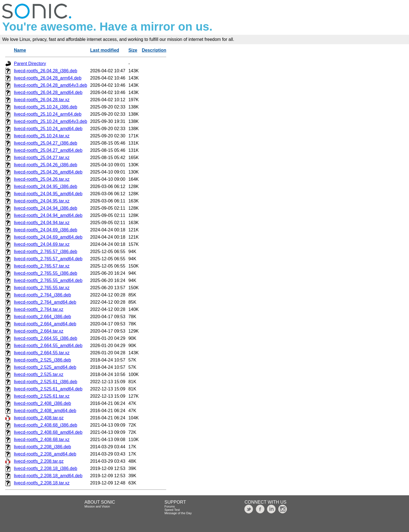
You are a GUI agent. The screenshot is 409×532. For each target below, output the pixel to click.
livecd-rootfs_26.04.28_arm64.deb (48, 78)
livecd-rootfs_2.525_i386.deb (42, 360)
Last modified (105, 50)
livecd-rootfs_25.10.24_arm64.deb (48, 114)
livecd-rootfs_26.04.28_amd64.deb (48, 92)
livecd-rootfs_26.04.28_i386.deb (46, 71)
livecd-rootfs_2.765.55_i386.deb (46, 273)
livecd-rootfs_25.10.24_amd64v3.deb (50, 121)
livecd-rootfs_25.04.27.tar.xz (42, 158)
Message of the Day (178, 513)
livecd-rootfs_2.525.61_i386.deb (46, 382)
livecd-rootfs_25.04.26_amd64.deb (48, 172)
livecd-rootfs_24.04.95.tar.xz (42, 201)
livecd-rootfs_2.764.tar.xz (39, 309)
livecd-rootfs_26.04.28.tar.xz (42, 100)
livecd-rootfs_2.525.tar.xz (39, 374)
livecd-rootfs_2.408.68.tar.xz (42, 440)
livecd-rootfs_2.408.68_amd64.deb (48, 432)
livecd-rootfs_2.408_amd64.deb (45, 411)
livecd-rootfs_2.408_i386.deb (42, 403)
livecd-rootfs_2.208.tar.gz (39, 461)
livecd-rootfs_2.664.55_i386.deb (46, 338)
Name (20, 50)
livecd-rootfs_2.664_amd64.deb (45, 324)
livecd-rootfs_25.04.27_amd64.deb (48, 150)
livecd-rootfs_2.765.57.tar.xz (42, 266)
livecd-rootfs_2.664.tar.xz (39, 331)
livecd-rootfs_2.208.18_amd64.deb (48, 476)
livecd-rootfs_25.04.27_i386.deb (46, 143)
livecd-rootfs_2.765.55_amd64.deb (48, 280)
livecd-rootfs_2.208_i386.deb (42, 447)
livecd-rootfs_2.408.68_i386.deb (46, 425)
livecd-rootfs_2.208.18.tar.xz (42, 483)
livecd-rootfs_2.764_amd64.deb (45, 302)
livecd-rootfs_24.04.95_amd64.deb (48, 194)
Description (154, 50)
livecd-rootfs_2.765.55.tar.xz (42, 288)
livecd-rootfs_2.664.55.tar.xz (42, 353)
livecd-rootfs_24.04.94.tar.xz (42, 223)
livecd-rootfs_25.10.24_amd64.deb (48, 129)
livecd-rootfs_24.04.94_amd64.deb (48, 215)
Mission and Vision (97, 506)
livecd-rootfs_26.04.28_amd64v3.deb (50, 85)
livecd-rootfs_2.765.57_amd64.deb (48, 259)
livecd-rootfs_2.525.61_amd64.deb (48, 389)
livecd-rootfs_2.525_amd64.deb (45, 367)
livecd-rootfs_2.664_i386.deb (42, 317)
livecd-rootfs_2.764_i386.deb (42, 295)
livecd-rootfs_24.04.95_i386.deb (46, 186)
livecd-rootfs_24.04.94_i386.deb (46, 208)
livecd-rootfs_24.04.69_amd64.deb (48, 237)
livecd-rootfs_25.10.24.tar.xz (42, 136)
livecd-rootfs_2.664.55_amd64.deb (48, 346)
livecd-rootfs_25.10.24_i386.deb (46, 107)
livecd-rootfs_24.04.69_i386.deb (46, 230)
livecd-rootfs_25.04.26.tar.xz (42, 179)
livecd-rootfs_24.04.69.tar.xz (42, 244)
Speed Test (172, 510)
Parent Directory (30, 64)
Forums (170, 506)
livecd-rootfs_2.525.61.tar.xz (42, 396)
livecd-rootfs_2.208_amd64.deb (45, 454)
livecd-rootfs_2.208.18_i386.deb (46, 468)
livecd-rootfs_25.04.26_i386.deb (46, 165)
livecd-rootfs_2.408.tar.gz (39, 418)
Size (133, 50)
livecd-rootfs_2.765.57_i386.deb (46, 252)
